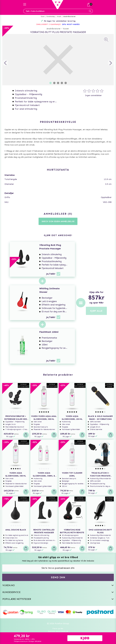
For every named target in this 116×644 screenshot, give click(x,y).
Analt (59, 17)
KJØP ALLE (96, 311)
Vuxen (66, 29)
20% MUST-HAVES (71, 24)
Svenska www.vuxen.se (58, 631)
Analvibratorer (70, 17)
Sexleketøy (51, 17)
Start (43, 17)
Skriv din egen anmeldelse (58, 221)
